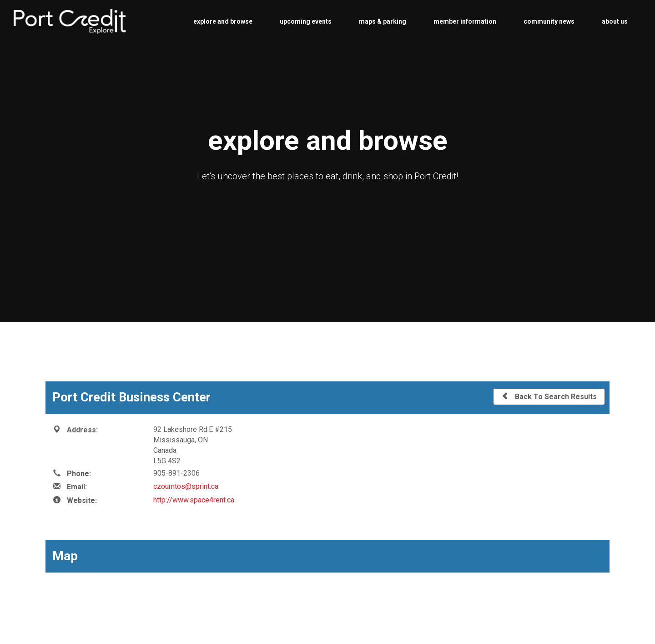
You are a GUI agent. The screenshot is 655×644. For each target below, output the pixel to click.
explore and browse (223, 21)
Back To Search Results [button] (549, 396)
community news (549, 21)
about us (615, 21)
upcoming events (306, 21)
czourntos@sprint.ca (186, 486)
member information (465, 21)
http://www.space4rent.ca (194, 500)
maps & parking (383, 21)
